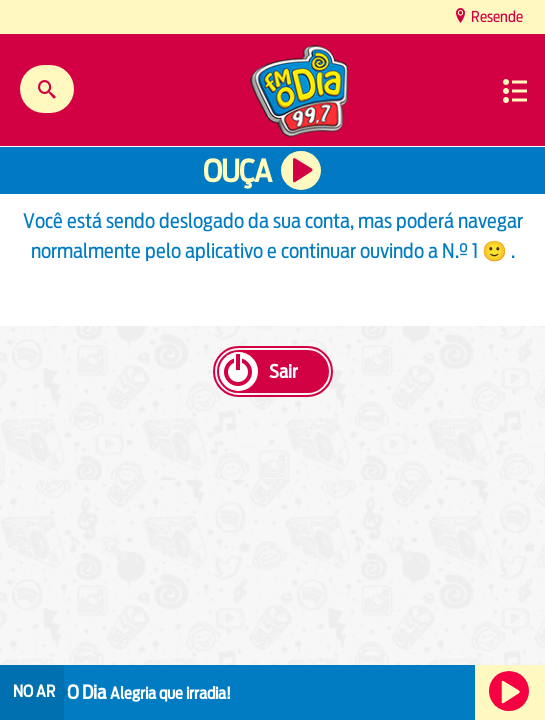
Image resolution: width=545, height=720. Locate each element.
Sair (283, 371)
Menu (515, 91)
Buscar (47, 89)
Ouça (237, 171)
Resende (495, 16)
